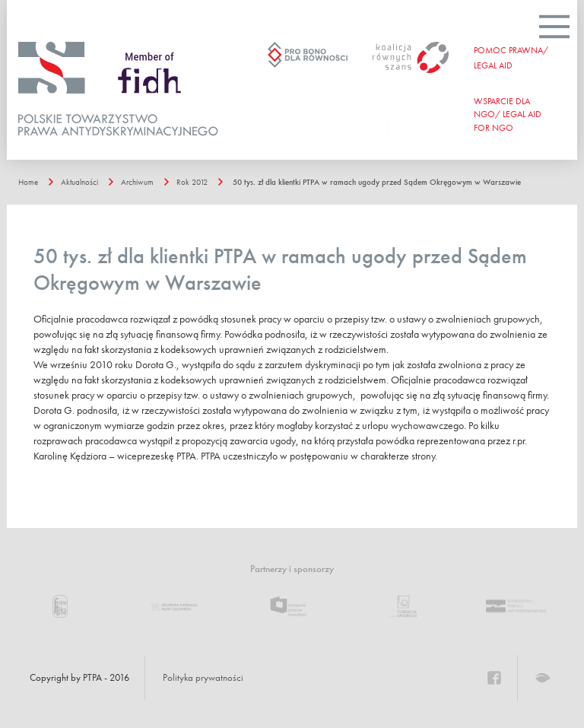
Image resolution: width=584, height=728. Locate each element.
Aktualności (79, 182)
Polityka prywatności (203, 678)
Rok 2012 (192, 182)
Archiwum (137, 182)
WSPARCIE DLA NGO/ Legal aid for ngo (508, 114)
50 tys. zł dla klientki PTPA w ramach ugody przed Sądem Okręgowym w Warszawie (377, 182)
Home (28, 182)
